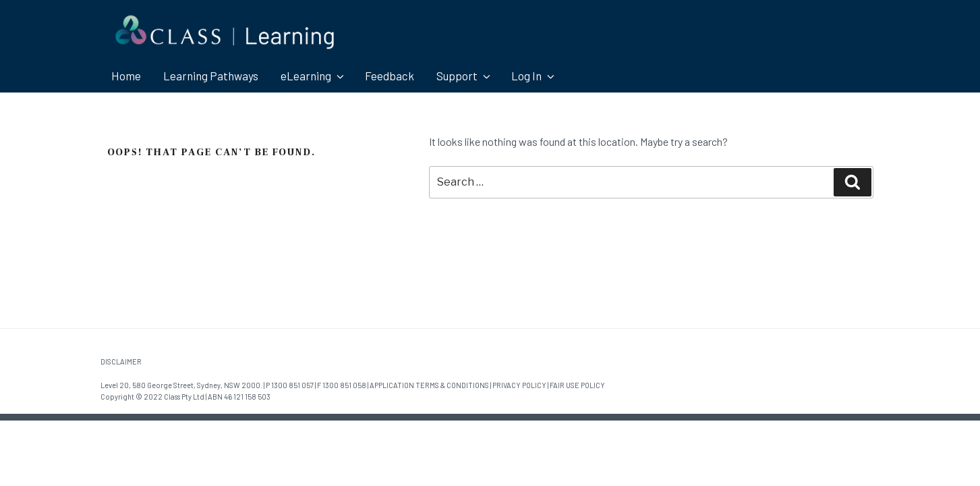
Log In (534, 76)
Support (464, 76)
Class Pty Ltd (184, 397)
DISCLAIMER (121, 361)
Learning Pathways (211, 76)
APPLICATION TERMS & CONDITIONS (429, 385)
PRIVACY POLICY (519, 385)
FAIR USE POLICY (577, 385)
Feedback (390, 76)
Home (126, 76)
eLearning (313, 76)
